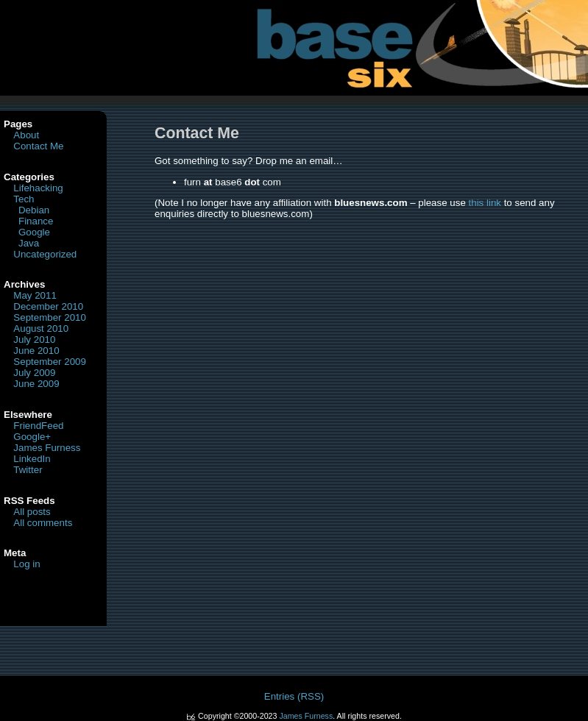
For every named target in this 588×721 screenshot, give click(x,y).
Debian (34, 210)
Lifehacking (38, 188)
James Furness (47, 448)
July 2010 (34, 340)
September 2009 (50, 362)
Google (34, 232)
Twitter (28, 470)
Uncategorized (45, 254)
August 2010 (41, 328)
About (26, 135)
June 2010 (36, 351)
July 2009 (34, 373)
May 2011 (35, 295)
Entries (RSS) (294, 696)
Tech (24, 199)
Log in (26, 564)
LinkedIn (32, 459)
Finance (36, 221)
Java (29, 243)
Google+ (32, 437)
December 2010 (48, 306)
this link (485, 203)
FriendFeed (38, 426)
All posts (32, 512)
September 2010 (50, 317)
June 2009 (36, 384)
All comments (43, 523)
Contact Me (38, 146)
